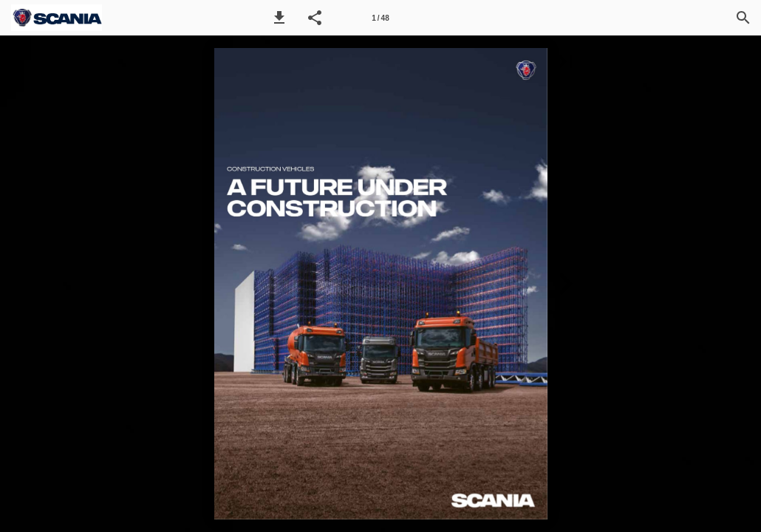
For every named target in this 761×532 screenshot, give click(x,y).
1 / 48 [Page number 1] (380, 18)
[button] (279, 18)
